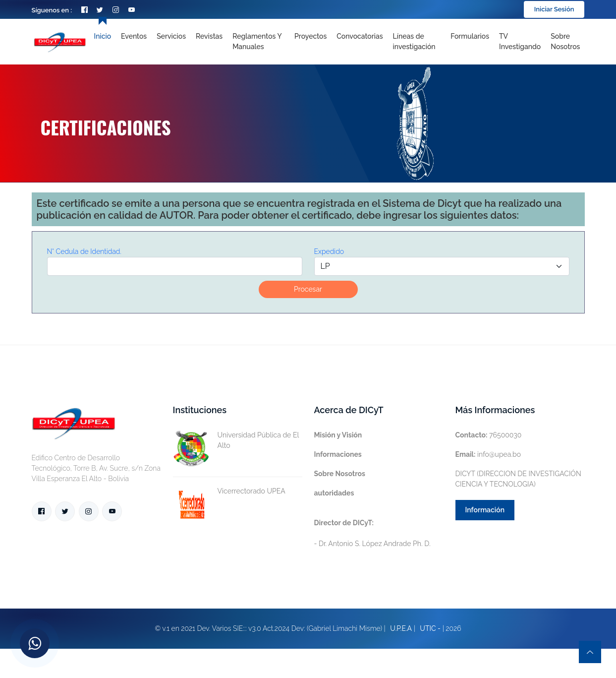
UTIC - (430, 628)
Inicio (103, 36)
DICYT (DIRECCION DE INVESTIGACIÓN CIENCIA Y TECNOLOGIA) (518, 479)
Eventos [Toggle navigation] (134, 36)
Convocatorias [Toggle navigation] (360, 36)
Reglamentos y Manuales (257, 41)
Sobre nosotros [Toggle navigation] (565, 41)
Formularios (470, 36)
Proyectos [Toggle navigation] (310, 36)
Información (485, 510)
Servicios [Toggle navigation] (171, 36)
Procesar (308, 289)
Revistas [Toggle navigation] (209, 36)
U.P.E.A (401, 628)
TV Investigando (520, 41)
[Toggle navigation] (417, 42)
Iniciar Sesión (554, 9)
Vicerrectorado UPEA (229, 491)
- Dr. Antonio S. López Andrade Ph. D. (372, 533)
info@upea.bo (488, 454)
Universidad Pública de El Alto (236, 440)
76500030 (489, 435)
